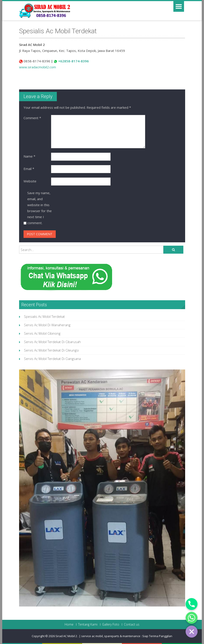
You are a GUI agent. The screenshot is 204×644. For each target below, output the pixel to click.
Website (30, 181)
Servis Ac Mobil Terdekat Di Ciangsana (52, 359)
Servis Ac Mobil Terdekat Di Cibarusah (52, 342)
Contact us (132, 624)
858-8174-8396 (76, 61)
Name (29, 156)
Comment (32, 118)
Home (69, 624)
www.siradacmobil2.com (38, 67)
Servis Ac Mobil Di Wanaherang (47, 325)
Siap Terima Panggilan (157, 636)
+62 (61, 61)
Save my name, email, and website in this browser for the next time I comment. (40, 208)
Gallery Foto (111, 624)
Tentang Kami (88, 624)
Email (29, 169)
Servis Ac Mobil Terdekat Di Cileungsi (51, 350)
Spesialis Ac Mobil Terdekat (44, 316)
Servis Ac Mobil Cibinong (42, 333)
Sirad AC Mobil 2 (67, 636)
